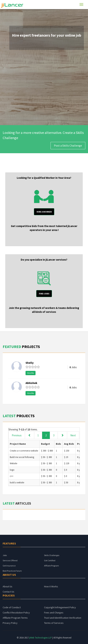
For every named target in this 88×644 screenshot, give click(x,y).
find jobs (44, 294)
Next (73, 435)
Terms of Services (54, 623)
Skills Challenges (52, 555)
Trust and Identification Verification (63, 618)
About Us (7, 586)
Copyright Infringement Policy (60, 607)
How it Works (51, 586)
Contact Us (8, 592)
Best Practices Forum (12, 571)
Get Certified (50, 560)
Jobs (5, 555)
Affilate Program (51, 566)
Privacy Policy (10, 623)
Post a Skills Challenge (68, 145)
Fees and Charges (54, 613)
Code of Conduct (12, 607)
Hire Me (31, 373)
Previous (17, 435)
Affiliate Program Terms (15, 618)
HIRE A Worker (44, 212)
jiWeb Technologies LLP (41, 638)
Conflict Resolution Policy (16, 613)
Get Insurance (9, 566)
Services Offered (10, 560)
